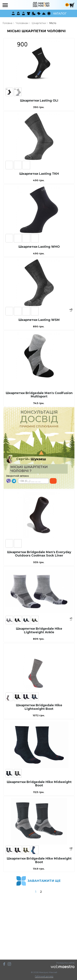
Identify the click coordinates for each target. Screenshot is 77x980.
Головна (7, 23)
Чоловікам (22, 23)
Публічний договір (44, 977)
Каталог (60, 14)
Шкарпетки (39, 23)
